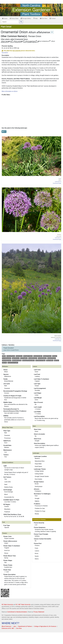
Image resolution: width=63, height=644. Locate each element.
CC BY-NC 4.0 (58, 339)
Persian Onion (35, 36)
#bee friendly (50, 360)
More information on (10, 91)
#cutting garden (42, 358)
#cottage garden (7, 358)
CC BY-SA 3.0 (58, 182)
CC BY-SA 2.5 (58, 238)
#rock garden (24, 358)
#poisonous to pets (13, 363)
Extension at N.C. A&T (8, 628)
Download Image (57, 183)
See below (5, 53)
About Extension (6, 626)
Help (35, 18)
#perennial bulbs (38, 356)
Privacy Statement (39, 612)
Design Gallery (26, 18)
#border (4, 363)
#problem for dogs (40, 360)
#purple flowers (47, 356)
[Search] (10, 22)
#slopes (55, 356)
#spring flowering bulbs (28, 360)
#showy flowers (11, 356)
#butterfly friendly (17, 360)
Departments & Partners (25, 626)
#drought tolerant (28, 356)
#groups (56, 360)
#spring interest (52, 358)
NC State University (7, 605)
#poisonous (19, 356)
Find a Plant (14, 18)
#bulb (4, 356)
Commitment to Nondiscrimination (17, 612)
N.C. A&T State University (23, 605)
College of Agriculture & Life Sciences (45, 626)
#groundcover (16, 358)
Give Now (44, 18)
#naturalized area (7, 360)
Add (4, 132)
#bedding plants (33, 358)
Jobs (15, 626)
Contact (53, 18)
